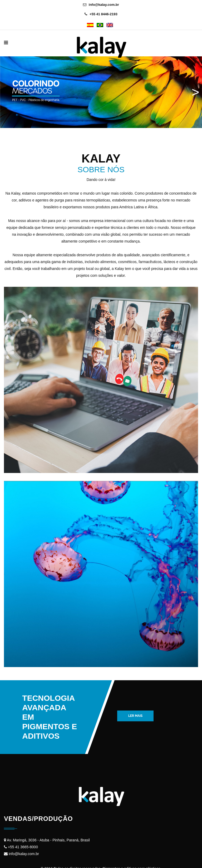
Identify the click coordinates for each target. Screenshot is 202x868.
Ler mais (135, 716)
